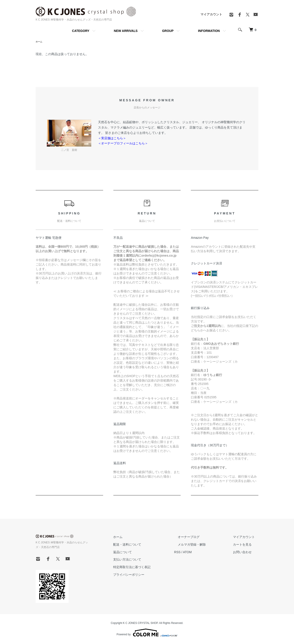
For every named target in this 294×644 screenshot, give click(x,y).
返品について (140, 553)
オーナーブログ (199, 538)
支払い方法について (145, 560)
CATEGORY (81, 31)
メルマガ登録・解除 (202, 545)
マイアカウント (211, 14)
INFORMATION (209, 31)
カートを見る (246, 545)
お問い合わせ (246, 553)
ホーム (40, 42)
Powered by (147, 633)
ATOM (202, 553)
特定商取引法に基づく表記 (150, 568)
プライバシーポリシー (147, 575)
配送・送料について (145, 545)
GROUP (168, 31)
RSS (192, 553)
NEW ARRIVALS (126, 31)
